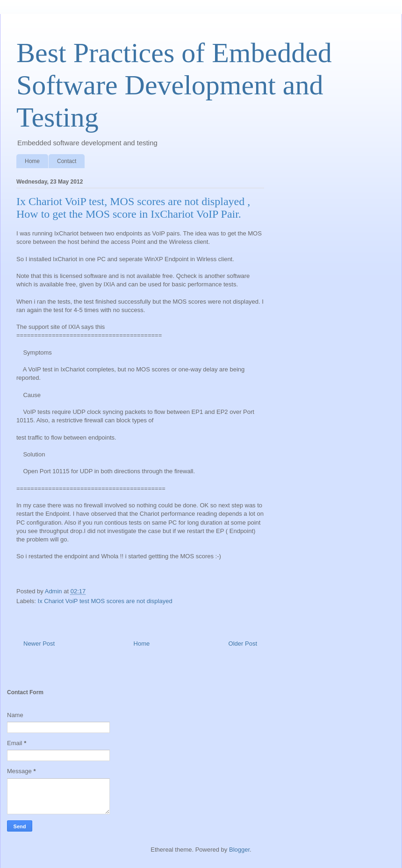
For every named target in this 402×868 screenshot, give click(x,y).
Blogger (239, 850)
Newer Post (39, 644)
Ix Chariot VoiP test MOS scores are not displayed (105, 601)
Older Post (243, 644)
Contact (67, 161)
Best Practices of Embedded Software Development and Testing (174, 85)
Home (32, 161)
